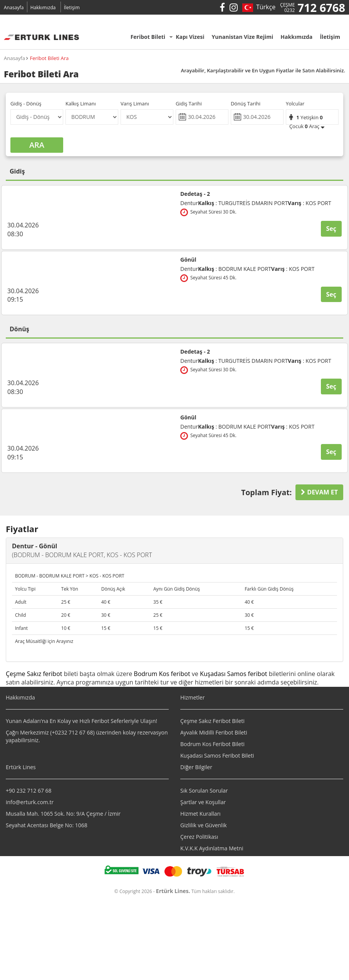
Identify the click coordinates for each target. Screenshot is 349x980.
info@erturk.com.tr (30, 802)
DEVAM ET (319, 492)
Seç (331, 229)
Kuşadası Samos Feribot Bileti (217, 755)
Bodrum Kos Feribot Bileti (212, 744)
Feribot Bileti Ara (49, 58)
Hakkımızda (43, 8)
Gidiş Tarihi (189, 104)
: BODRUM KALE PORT (235, 269)
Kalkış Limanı (81, 104)
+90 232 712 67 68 (29, 791)
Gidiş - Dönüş (26, 104)
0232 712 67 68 (74, 732)
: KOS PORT (310, 203)
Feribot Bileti (152, 37)
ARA (37, 145)
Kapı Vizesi (192, 37)
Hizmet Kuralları (201, 814)
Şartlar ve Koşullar (203, 802)
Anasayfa (14, 8)
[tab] (174, 551)
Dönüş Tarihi (246, 104)
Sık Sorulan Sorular (204, 791)
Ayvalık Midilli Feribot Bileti (214, 732)
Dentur (189, 203)
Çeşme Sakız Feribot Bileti (212, 721)
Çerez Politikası (199, 837)
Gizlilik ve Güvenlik (204, 825)
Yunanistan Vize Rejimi (245, 37)
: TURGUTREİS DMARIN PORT (243, 203)
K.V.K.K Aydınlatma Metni (212, 848)
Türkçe (264, 7)
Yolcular (295, 104)
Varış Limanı (135, 104)
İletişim (72, 8)
